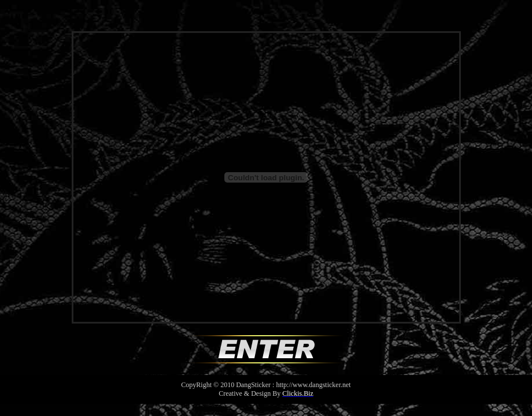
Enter (266, 349)
